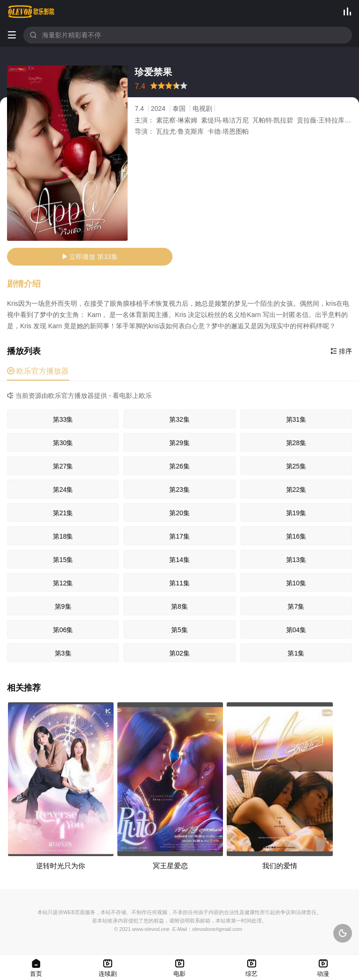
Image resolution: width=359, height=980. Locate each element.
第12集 (63, 583)
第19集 (296, 513)
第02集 (179, 653)
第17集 (179, 536)
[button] (29, 284)
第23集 (179, 490)
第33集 (63, 419)
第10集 (296, 583)
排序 (341, 351)
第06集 (63, 630)
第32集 (179, 419)
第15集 (63, 560)
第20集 (179, 513)
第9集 (63, 606)
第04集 (296, 630)
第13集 (296, 560)
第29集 (179, 443)
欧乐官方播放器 (38, 371)
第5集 (179, 630)
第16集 (296, 536)
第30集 (63, 443)
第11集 (179, 583)
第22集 (296, 490)
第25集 (296, 466)
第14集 (179, 560)
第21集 (63, 513)
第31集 (296, 419)
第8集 (179, 606)
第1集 (296, 653)
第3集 (63, 653)
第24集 (63, 490)
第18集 (63, 536)
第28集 (296, 443)
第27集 (63, 466)
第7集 (296, 606)
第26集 (179, 466)
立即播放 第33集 (90, 257)
